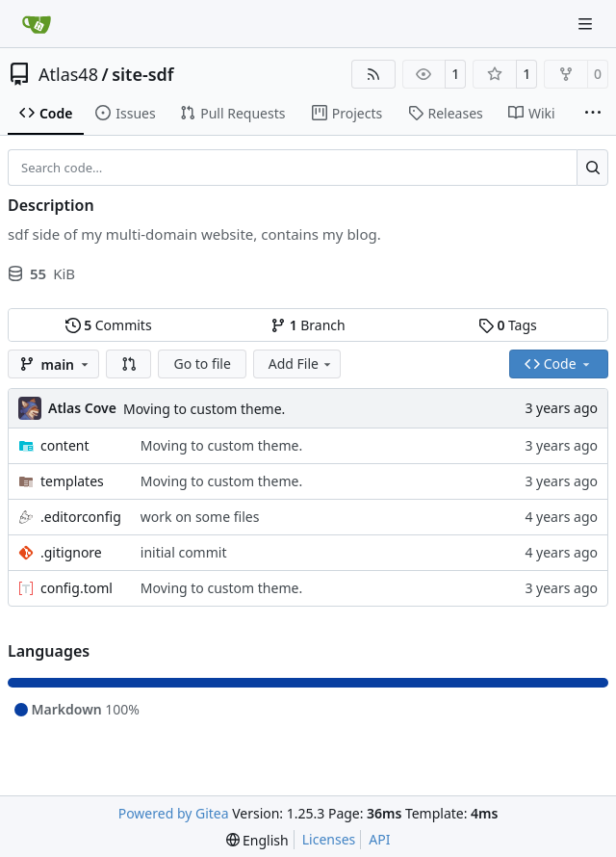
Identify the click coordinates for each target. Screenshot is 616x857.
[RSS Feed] (373, 74)
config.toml (77, 588)
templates (72, 481)
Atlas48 (68, 74)
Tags (508, 325)
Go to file (202, 364)
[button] (129, 364)
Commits (109, 325)
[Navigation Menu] (587, 24)
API (379, 839)
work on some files (200, 517)
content (65, 445)
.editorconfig (81, 517)
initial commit (184, 552)
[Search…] (592, 168)
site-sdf (142, 74)
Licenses (329, 839)
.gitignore (71, 552)
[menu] (257, 840)
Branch (308, 325)
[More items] (593, 114)
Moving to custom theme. (204, 409)
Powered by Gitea (174, 813)
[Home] (37, 24)
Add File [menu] (301, 364)
